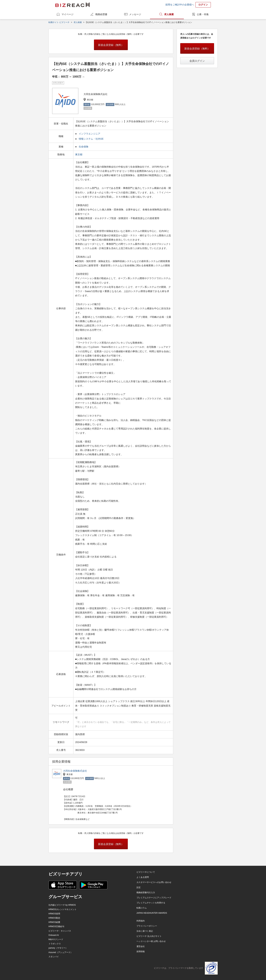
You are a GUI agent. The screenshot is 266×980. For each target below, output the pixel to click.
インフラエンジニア (90, 134)
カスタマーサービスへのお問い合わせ (154, 882)
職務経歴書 (101, 14)
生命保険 (84, 147)
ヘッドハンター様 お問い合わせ (151, 941)
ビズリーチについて (146, 872)
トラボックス (55, 944)
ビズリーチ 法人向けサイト (149, 936)
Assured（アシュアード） (60, 952)
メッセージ (135, 14)
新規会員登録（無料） (111, 45)
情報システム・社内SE (91, 139)
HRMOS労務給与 (56, 926)
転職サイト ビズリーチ (59, 22)
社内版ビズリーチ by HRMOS (62, 905)
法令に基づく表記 (145, 931)
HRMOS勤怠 (54, 918)
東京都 (79, 154)
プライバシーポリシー (147, 926)
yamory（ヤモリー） (58, 948)
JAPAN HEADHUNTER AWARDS (152, 913)
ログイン (203, 5)
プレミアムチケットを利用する (151, 903)
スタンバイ (54, 957)
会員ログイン (197, 61)
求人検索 (169, 14)
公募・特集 (203, 14)
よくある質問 (143, 877)
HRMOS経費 (54, 922)
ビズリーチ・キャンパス (60, 931)
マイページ (67, 14)
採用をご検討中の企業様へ (180, 5)
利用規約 (141, 921)
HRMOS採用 (54, 914)
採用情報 (141, 952)
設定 (139, 887)
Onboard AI (54, 935)
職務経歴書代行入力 (146, 893)
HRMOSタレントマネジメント (63, 909)
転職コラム (142, 908)
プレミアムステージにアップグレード (154, 898)
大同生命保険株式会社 (75, 771)
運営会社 (141, 946)
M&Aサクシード (56, 939)
